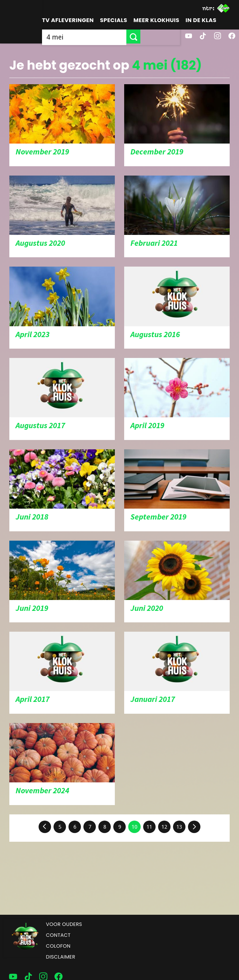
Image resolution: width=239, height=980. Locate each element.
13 (179, 827)
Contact (58, 935)
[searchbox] (104, 37)
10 (134, 827)
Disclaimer (61, 957)
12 (164, 827)
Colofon (58, 946)
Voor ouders (64, 924)
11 (149, 827)
